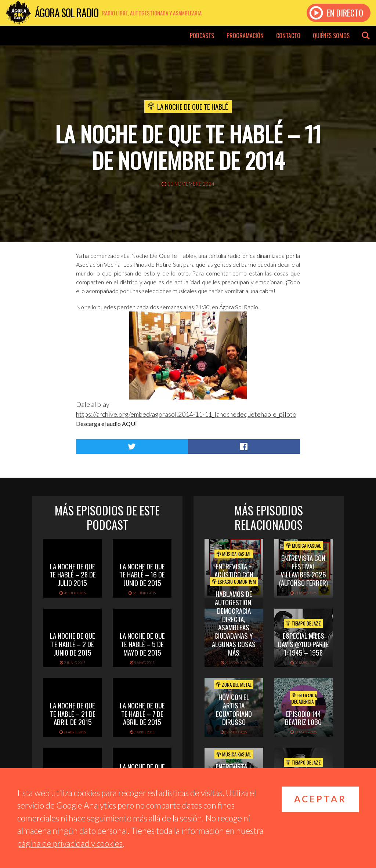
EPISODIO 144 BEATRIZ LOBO (303, 718)
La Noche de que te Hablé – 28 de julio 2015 (73, 575)
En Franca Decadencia (304, 699)
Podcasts (202, 36)
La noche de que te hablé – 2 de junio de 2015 (73, 644)
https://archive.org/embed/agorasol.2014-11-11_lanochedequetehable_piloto (186, 414)
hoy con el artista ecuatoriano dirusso (234, 709)
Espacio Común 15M (234, 581)
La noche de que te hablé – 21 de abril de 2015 (73, 714)
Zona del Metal (234, 685)
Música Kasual (234, 554)
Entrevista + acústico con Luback (234, 575)
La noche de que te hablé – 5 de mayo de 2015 (142, 644)
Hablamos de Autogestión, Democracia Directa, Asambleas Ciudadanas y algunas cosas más (234, 623)
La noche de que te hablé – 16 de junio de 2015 (142, 575)
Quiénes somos (331, 36)
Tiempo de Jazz (303, 623)
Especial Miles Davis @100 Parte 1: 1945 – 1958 (303, 644)
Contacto (288, 36)
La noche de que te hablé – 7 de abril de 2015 (142, 714)
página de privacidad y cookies (70, 843)
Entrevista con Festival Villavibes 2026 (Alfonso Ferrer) (303, 570)
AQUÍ (129, 424)
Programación (245, 36)
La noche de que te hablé (193, 106)
